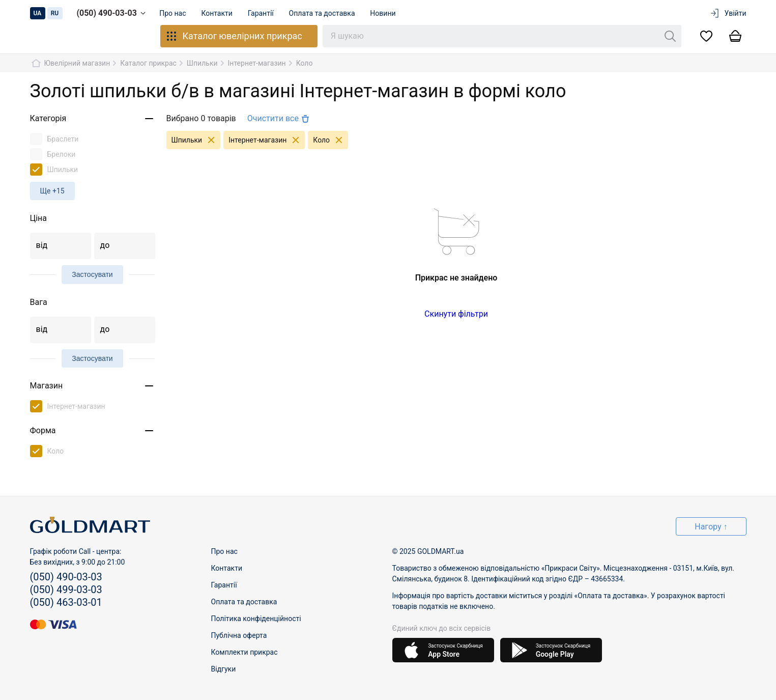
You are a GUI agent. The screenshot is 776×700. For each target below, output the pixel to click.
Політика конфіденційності (256, 619)
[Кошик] (735, 36)
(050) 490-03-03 (113, 13)
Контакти (219, 13)
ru (55, 13)
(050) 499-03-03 (66, 590)
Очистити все (279, 119)
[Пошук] (670, 36)
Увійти (728, 13)
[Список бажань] (706, 36)
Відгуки (224, 669)
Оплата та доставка (326, 13)
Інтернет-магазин (267, 140)
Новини (388, 13)
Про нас (174, 13)
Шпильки (196, 140)
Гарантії (264, 13)
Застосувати (92, 274)
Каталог (234, 36)
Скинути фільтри (456, 314)
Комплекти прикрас (245, 652)
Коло (330, 140)
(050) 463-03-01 (66, 602)
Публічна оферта (239, 635)
